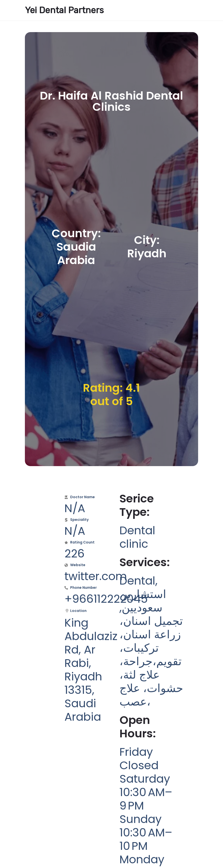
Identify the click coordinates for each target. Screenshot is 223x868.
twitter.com (96, 576)
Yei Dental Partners (64, 10)
